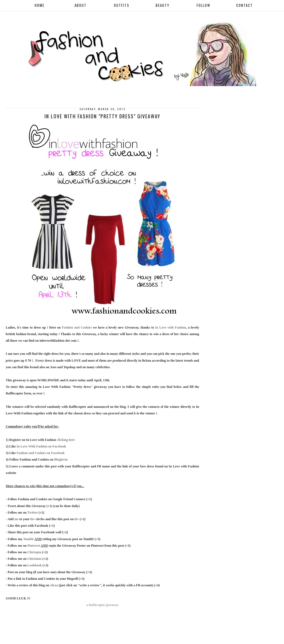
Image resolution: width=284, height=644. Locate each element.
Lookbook (34, 565)
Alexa (54, 585)
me (17, 519)
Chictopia (34, 552)
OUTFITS (122, 5)
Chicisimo (34, 559)
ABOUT (81, 5)
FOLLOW (203, 5)
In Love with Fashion (171, 327)
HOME (40, 5)
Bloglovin (61, 459)
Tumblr (29, 539)
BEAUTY (163, 5)
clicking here (66, 440)
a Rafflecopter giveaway (102, 605)
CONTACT (245, 5)
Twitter (32, 513)
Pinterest (34, 546)
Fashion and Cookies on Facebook (41, 453)
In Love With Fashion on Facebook (41, 446)
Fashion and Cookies (77, 327)
